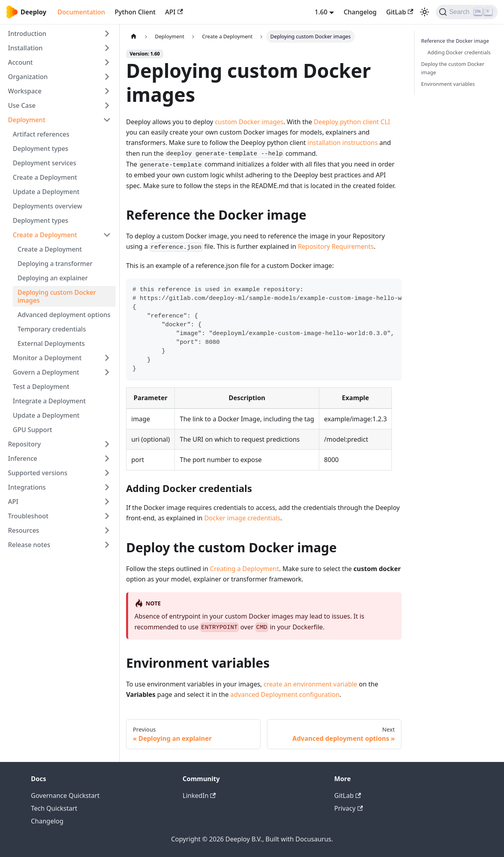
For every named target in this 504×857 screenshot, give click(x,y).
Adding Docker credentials (459, 52)
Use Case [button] (22, 105)
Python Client (135, 12)
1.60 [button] (321, 12)
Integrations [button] (27, 487)
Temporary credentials (52, 329)
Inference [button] (23, 458)
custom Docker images (249, 122)
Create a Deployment (45, 177)
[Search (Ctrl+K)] (467, 12)
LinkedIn (199, 796)
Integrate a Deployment (49, 401)
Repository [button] (24, 444)
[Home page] (134, 37)
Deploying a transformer (55, 264)
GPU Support (33, 430)
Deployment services (44, 163)
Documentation (81, 12)
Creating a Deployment (244, 569)
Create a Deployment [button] (45, 235)
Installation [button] (25, 48)
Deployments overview (47, 206)
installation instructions (343, 143)
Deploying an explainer (53, 278)
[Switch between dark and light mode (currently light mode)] (425, 12)
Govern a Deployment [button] (46, 372)
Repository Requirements (336, 246)
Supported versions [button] (38, 473)
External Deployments (51, 343)
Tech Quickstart (54, 808)
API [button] (13, 502)
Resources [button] (24, 530)
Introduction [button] (27, 34)
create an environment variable (311, 684)
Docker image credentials (242, 518)
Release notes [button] (29, 545)
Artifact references (41, 134)
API (174, 12)
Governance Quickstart (65, 796)
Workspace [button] (25, 91)
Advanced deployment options (64, 315)
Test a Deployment (41, 387)
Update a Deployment (46, 192)
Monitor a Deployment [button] (47, 358)
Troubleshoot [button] (28, 516)
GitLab (400, 12)
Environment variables (448, 84)
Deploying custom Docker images (57, 296)
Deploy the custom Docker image (453, 68)
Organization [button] (28, 77)
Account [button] (20, 62)
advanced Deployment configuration (285, 694)
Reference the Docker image (455, 41)
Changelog (360, 12)
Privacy (349, 808)
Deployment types (41, 149)
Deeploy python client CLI (352, 122)
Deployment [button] (27, 120)
